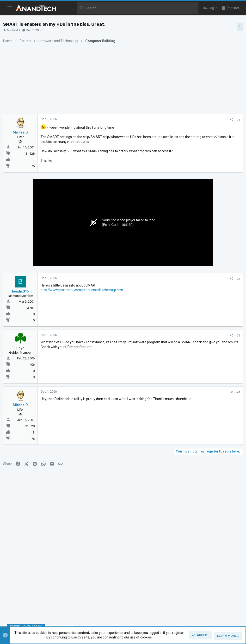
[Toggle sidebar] (238, 27)
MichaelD (15, 30)
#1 (160, 120)
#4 (160, 399)
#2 (160, 285)
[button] (10, 8)
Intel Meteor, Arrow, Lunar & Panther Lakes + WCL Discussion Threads (209, 307)
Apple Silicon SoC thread (208, 362)
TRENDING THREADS (192, 261)
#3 (160, 342)
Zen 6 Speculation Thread (207, 385)
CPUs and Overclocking (197, 292)
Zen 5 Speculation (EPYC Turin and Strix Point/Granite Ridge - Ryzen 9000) (208, 274)
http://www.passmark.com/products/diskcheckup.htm (83, 296)
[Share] (153, 120)
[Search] (130, 8)
